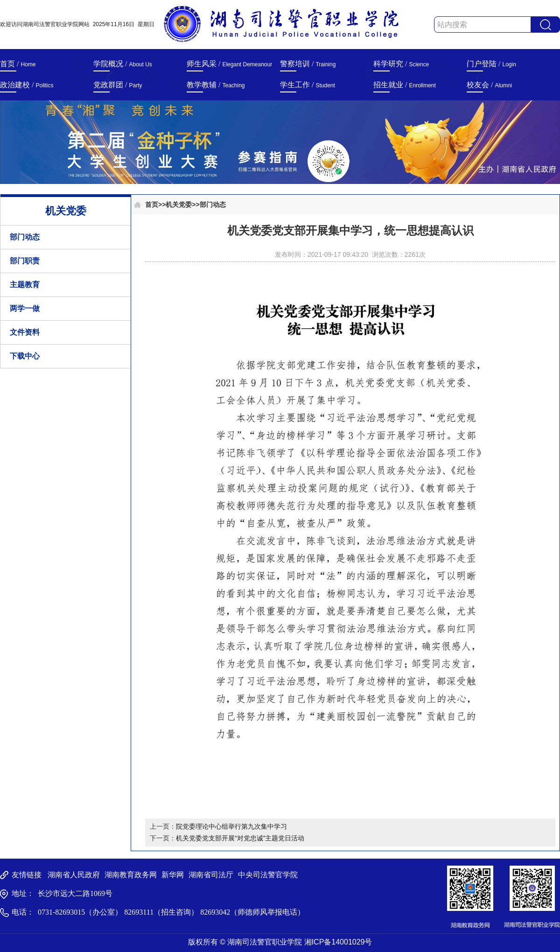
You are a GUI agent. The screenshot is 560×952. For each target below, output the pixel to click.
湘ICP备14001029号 (338, 942)
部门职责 (25, 261)
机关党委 (179, 205)
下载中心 (25, 356)
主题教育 (25, 285)
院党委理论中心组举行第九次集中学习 (231, 826)
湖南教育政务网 (131, 875)
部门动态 (25, 237)
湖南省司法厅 (211, 875)
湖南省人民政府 (74, 875)
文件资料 (25, 332)
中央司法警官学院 (268, 875)
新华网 (173, 875)
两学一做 (25, 308)
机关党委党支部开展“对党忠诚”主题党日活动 (240, 838)
